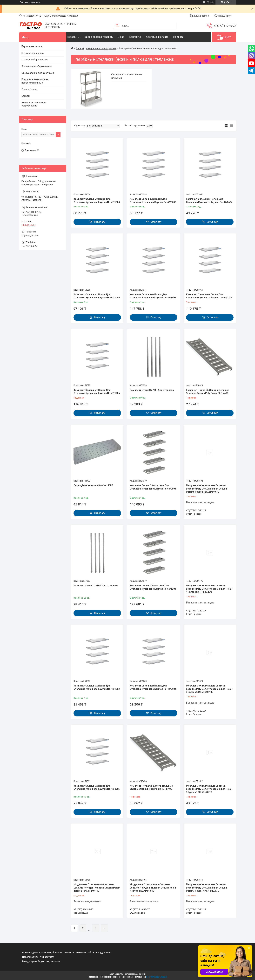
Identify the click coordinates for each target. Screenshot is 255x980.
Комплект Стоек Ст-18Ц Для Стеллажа (96, 586)
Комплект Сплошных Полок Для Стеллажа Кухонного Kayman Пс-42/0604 (209, 201)
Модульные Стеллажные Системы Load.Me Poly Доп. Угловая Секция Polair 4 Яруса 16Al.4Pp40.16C (97, 888)
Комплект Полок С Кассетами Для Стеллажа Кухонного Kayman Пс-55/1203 (153, 587)
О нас (127, 37)
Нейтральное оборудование (101, 49)
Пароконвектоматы (32, 46)
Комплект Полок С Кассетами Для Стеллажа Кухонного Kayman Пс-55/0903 (153, 487)
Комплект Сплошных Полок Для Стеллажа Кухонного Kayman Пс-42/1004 (97, 201)
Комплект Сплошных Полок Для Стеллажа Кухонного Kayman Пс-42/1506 (153, 296)
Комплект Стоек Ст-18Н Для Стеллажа (152, 390)
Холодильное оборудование (37, 66)
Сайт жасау (25, 2)
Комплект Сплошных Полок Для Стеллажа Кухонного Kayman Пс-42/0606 (153, 201)
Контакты (141, 37)
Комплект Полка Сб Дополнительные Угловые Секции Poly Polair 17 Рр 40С (151, 787)
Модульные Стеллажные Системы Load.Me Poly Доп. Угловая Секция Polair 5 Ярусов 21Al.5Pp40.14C (209, 689)
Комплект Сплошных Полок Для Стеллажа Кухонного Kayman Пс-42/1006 (97, 296)
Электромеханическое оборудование (34, 104)
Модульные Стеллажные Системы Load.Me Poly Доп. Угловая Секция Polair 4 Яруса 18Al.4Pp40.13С (209, 589)
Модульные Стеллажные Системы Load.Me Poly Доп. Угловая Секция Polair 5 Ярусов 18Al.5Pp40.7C (209, 789)
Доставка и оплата (164, 37)
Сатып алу (100, 222)
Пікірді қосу (225, 16)
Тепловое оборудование (35, 60)
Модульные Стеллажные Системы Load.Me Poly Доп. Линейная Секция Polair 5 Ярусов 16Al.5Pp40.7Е (206, 489)
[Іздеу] (117, 26)
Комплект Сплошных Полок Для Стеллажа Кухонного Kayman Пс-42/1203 (97, 687)
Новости (185, 37)
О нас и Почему (30, 89)
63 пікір (210, 2)
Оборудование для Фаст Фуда (38, 73)
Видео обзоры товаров (105, 37)
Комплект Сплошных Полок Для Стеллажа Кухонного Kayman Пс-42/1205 (209, 296)
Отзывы (26, 96)
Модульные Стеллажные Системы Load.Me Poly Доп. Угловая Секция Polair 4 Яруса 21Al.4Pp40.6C (153, 888)
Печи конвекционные (33, 53)
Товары (78, 37)
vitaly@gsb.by (29, 225)
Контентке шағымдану (157, 977)
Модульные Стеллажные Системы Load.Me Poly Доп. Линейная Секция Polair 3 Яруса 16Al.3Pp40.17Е (206, 888)
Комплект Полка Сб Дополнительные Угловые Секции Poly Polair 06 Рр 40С (208, 392)
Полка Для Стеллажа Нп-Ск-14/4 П (93, 485)
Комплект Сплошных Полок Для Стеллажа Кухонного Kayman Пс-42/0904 (153, 687)
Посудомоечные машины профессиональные (35, 81)
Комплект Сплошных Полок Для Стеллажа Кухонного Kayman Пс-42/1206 (97, 392)
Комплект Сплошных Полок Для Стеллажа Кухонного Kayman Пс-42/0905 (97, 787)
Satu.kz (142, 974)
